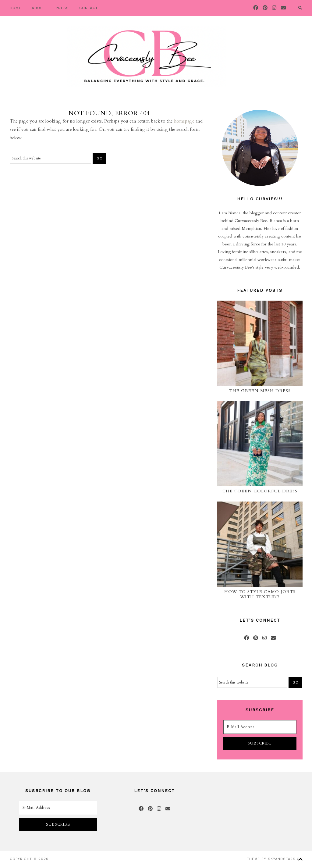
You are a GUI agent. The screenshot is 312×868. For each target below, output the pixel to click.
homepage (184, 121)
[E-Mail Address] (260, 727)
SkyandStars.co (285, 859)
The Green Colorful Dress (260, 491)
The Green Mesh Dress (260, 391)
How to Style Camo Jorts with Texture (260, 594)
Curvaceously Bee (146, 56)
